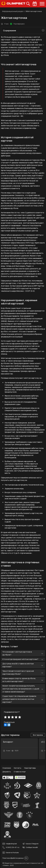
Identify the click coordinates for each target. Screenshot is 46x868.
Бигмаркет (8, 742)
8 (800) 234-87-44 (11, 847)
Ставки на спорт (20, 772)
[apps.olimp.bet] (8, 777)
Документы (7, 772)
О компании (7, 768)
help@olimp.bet (10, 844)
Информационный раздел (13, 11)
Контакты (18, 768)
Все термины (38, 735)
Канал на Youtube (11, 853)
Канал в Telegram (30, 844)
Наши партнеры (30, 768)
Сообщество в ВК (30, 847)
